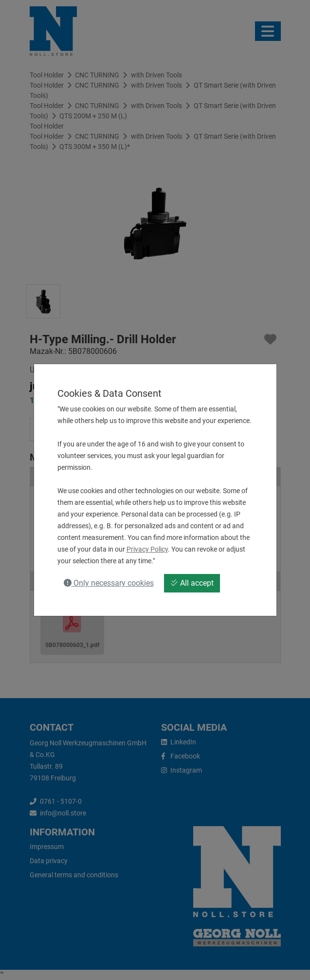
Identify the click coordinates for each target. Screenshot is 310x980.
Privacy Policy (147, 549)
